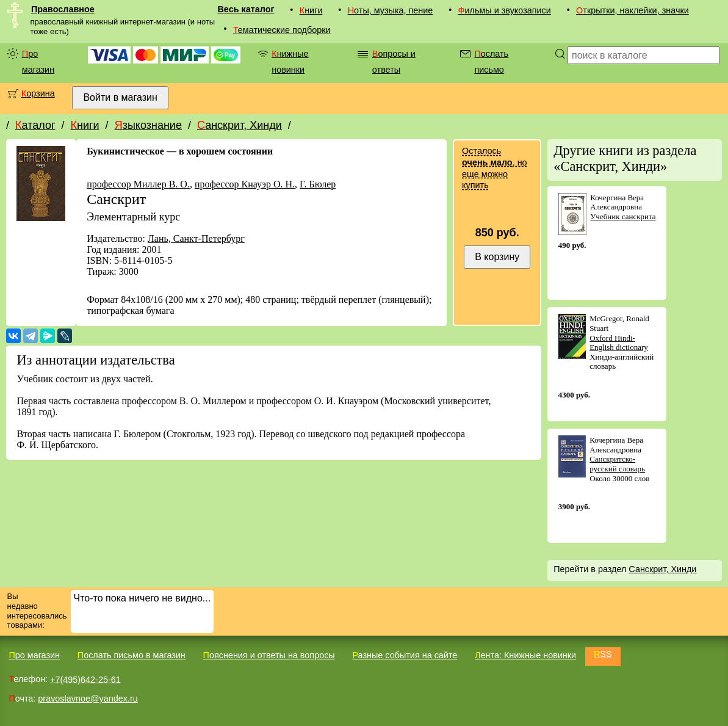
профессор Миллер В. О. (138, 184)
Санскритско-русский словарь (617, 464)
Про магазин (38, 62)
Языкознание (148, 125)
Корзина (38, 93)
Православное (63, 9)
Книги (311, 10)
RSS (603, 654)
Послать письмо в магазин (132, 655)
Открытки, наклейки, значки (632, 10)
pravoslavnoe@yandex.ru (88, 699)
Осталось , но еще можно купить (494, 168)
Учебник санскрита (623, 216)
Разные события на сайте (405, 655)
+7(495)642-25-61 (85, 679)
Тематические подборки (282, 30)
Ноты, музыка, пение (391, 10)
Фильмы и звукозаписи (505, 10)
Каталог (35, 125)
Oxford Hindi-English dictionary (619, 343)
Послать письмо (491, 62)
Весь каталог (246, 9)
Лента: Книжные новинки (525, 655)
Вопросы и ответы (394, 62)
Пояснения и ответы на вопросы (269, 655)
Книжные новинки (290, 62)
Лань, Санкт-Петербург (196, 238)
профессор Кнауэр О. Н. (245, 184)
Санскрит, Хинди (240, 125)
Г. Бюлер (318, 184)
